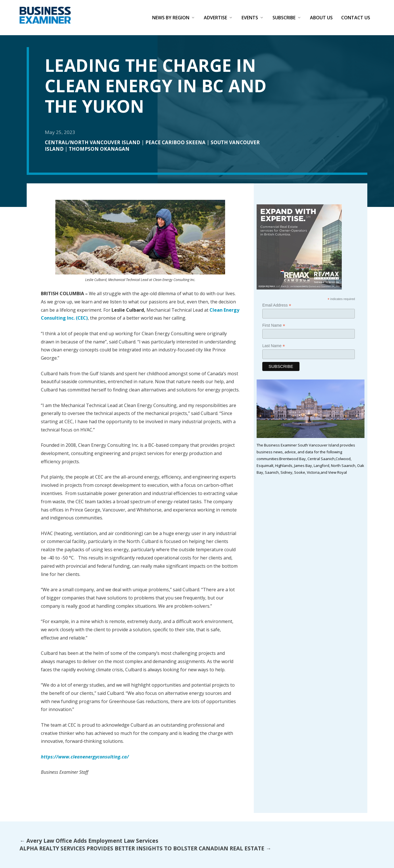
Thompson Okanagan (99, 149)
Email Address (277, 305)
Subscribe (284, 18)
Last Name (274, 346)
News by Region (171, 18)
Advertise (215, 18)
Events (250, 18)
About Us (321, 18)
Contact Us (356, 18)
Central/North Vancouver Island (93, 142)
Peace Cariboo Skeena (175, 142)
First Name (274, 325)
